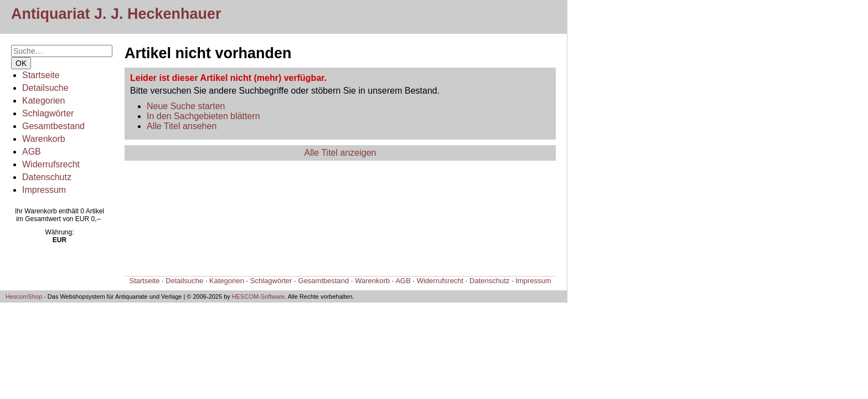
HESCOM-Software (258, 296)
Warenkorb (44, 139)
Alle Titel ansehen (182, 126)
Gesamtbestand (53, 126)
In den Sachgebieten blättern (203, 116)
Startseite (41, 75)
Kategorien (43, 101)
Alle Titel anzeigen (340, 153)
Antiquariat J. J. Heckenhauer (116, 14)
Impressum (44, 190)
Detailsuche (45, 88)
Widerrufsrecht (51, 164)
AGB (32, 152)
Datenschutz (47, 177)
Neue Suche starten (186, 106)
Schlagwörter (48, 113)
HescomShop (24, 296)
